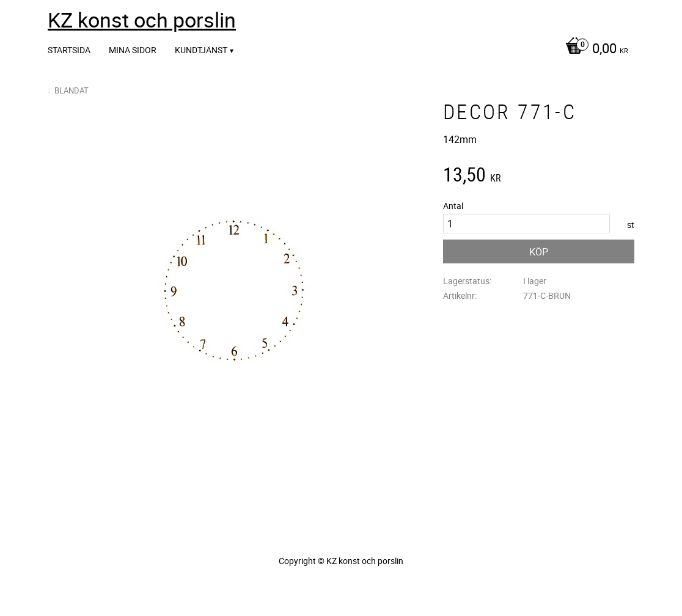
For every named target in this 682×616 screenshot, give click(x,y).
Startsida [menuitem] (69, 50)
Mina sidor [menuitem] (133, 50)
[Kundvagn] (594, 50)
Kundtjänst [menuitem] (201, 50)
